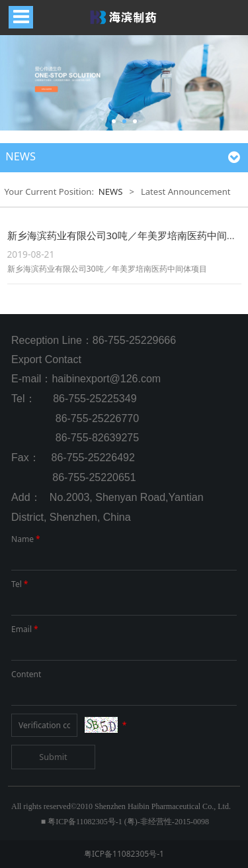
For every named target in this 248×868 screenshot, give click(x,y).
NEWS (111, 191)
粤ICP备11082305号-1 (124, 854)
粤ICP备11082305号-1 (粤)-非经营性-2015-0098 (128, 822)
